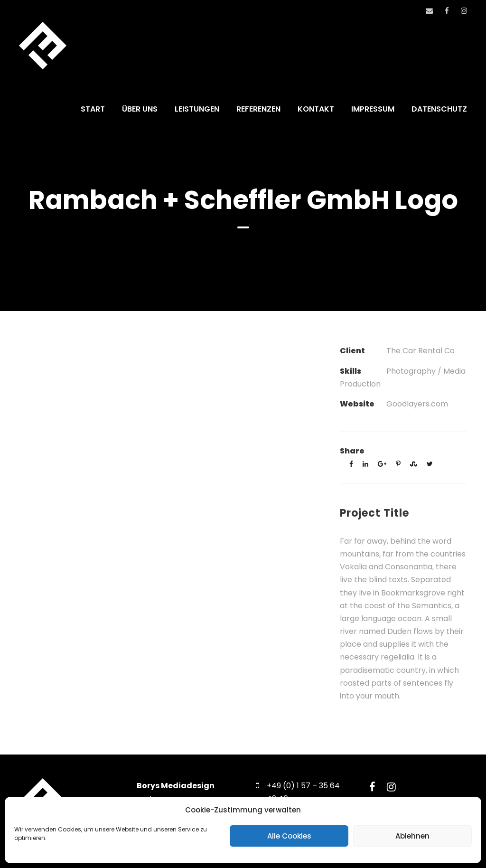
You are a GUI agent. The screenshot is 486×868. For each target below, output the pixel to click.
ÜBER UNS (140, 109)
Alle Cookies (289, 836)
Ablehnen (412, 836)
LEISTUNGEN (197, 109)
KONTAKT (316, 109)
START (93, 109)
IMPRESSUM (373, 109)
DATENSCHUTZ (439, 109)
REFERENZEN (258, 109)
